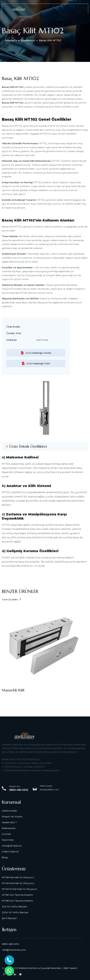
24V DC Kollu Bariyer (15, 907)
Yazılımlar (8, 840)
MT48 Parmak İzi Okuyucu (18, 877)
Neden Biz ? (9, 822)
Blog (5, 857)
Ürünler (7, 834)
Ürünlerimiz (28, 40)
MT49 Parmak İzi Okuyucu (18, 883)
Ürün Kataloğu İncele (36, 353)
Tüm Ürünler (11, 600)
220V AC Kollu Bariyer (15, 912)
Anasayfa (11, 40)
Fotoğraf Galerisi (12, 846)
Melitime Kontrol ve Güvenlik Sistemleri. (40, 968)
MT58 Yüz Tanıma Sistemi (17, 901)
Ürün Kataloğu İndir (36, 363)
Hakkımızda (9, 811)
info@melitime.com (14, 950)
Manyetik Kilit (13, 690)
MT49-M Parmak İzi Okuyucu (20, 889)
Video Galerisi (10, 852)
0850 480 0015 (19, 790)
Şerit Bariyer (9, 918)
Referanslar (9, 828)
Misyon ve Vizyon (12, 817)
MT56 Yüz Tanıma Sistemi (17, 895)
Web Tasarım (70, 968)
